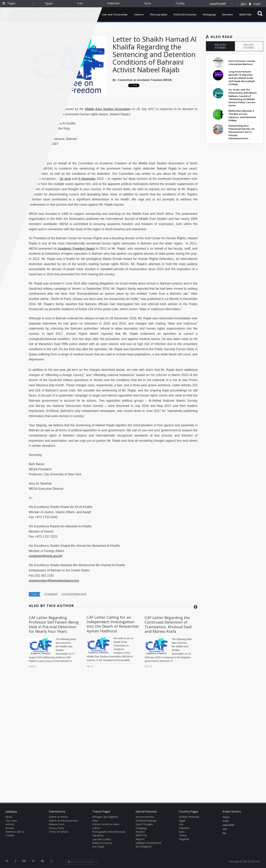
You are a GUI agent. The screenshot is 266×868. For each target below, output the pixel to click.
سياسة (226, 817)
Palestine (113, 3)
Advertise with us (15, 832)
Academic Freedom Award (76, 249)
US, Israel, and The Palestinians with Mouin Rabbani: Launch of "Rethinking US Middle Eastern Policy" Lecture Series (243, 98)
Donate (10, 828)
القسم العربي (218, 4)
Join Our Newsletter (81, 862)
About (9, 817)
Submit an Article (58, 817)
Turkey (180, 3)
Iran (80, 3)
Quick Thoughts (144, 824)
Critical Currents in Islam (106, 824)
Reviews (228, 14)
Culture (139, 14)
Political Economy (185, 14)
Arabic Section (232, 811)
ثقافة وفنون (228, 825)
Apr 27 (90, 666)
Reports (140, 839)
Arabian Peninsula (189, 817)
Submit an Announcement (63, 821)
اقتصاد (226, 821)
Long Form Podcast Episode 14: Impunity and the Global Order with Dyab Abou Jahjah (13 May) (242, 78)
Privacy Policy (56, 828)
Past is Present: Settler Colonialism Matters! (242, 63)
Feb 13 (148, 666)
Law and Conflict (102, 839)
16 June (65, 179)
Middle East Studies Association (108, 109)
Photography (159, 14)
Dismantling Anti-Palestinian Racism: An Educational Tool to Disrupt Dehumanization (242, 132)
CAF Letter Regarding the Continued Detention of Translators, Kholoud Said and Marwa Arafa (168, 624)
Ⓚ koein (255, 861)
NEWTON (245, 14)
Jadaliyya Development (148, 843)
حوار (224, 833)
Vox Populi (98, 847)
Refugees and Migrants (105, 817)
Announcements (145, 817)
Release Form (57, 824)
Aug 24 (32, 666)
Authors (10, 824)
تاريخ (225, 829)
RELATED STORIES (221, 46)
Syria (147, 3)
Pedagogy (209, 14)
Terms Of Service (59, 832)
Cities (95, 821)
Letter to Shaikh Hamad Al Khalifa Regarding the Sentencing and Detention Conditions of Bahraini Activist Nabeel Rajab (155, 54)
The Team (11, 821)
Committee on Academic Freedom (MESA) (145, 80)
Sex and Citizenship (115, 14)
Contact (10, 835)
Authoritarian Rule (74, 594)
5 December (87, 179)
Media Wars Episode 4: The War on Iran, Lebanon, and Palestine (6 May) (242, 116)
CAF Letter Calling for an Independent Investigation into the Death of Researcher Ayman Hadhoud (113, 624)
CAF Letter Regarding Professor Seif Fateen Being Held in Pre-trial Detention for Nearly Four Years (54, 624)
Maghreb (184, 839)
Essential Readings (146, 821)
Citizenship (51, 594)
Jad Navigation (144, 846)
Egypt (49, 3)
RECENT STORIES (249, 46)
